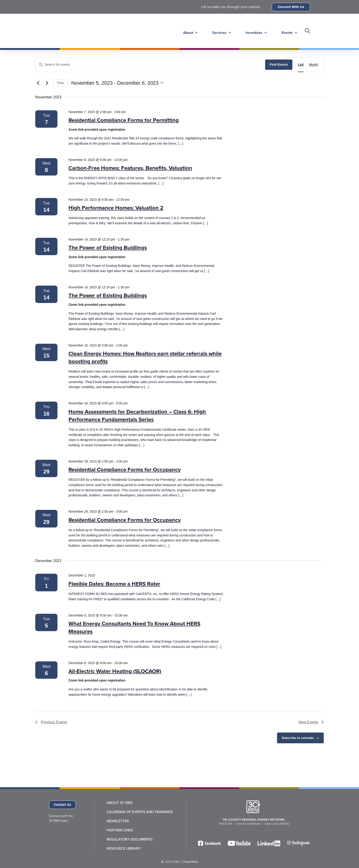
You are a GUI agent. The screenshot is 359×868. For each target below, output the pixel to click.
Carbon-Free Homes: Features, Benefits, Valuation (130, 168)
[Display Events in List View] (301, 65)
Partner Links (120, 830)
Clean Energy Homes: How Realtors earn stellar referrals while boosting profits (145, 357)
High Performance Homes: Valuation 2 (116, 208)
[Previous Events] (38, 83)
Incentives (254, 31)
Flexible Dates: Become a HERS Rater (114, 584)
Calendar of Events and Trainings (140, 812)
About (189, 31)
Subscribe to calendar (298, 738)
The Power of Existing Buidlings (108, 248)
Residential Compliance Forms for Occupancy (125, 470)
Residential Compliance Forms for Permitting (124, 120)
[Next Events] (47, 83)
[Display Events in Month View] (314, 65)
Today (60, 83)
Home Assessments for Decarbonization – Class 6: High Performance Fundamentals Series (137, 416)
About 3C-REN (120, 803)
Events (287, 31)
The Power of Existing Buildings (108, 295)
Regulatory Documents (130, 839)
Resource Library (124, 849)
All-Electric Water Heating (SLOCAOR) (115, 671)
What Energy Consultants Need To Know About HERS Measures (134, 627)
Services (220, 31)
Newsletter (118, 821)
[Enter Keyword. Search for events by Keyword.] (150, 65)
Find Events (279, 65)
